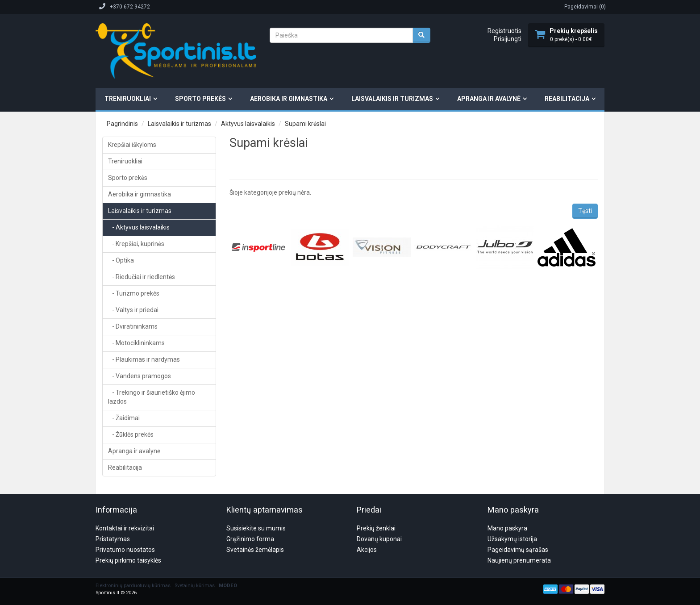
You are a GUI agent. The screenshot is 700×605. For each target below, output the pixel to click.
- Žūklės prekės (131, 434)
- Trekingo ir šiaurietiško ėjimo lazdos (152, 397)
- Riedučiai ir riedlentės (142, 277)
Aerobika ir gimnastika (289, 99)
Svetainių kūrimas (195, 543)
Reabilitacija (567, 99)
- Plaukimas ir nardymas (144, 359)
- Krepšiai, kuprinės (136, 244)
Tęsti (585, 211)
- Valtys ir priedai (133, 310)
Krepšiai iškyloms (132, 145)
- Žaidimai (124, 418)
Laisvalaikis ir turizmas (392, 99)
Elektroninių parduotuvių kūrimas (133, 543)
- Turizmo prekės (134, 293)
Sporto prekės (200, 99)
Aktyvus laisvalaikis (248, 124)
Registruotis (504, 31)
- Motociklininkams (136, 343)
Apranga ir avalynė (489, 99)
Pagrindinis (122, 124)
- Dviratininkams (133, 326)
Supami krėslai (305, 124)
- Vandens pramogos (140, 376)
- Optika (121, 260)
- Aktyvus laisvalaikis (139, 227)
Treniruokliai (128, 99)
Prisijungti (508, 39)
